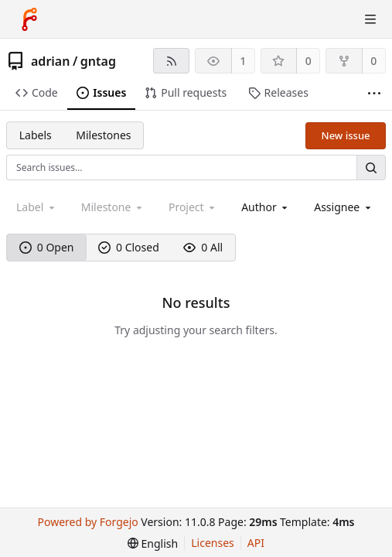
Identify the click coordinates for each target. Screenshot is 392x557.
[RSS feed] (171, 61)
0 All (203, 247)
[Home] (29, 19)
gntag (98, 61)
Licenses (213, 543)
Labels (36, 135)
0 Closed (129, 247)
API (256, 543)
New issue (346, 135)
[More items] (374, 93)
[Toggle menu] (370, 19)
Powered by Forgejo (88, 522)
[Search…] (371, 167)
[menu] (153, 543)
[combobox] (266, 207)
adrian (50, 61)
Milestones (103, 135)
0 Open (47, 247)
